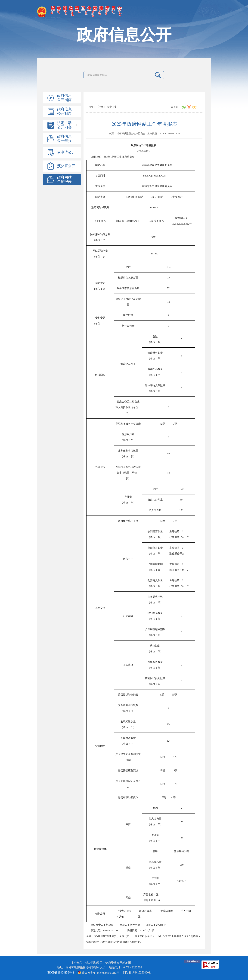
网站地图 (125, 963)
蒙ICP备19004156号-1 (61, 973)
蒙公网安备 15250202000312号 (99, 973)
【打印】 (91, 107)
